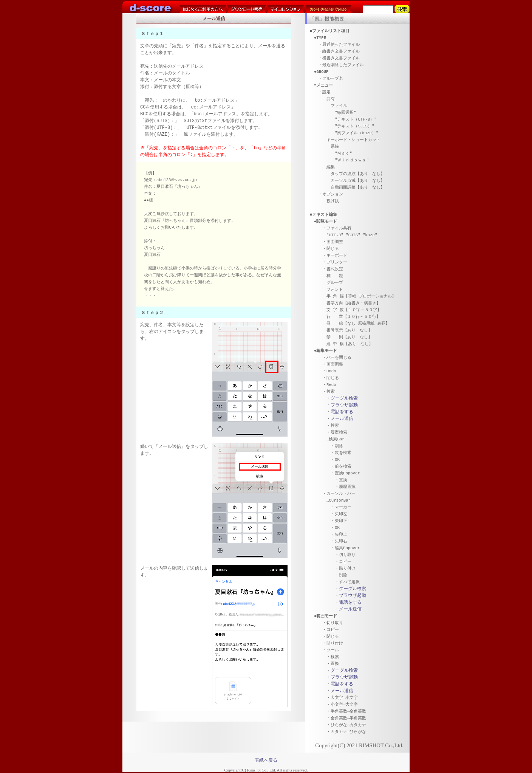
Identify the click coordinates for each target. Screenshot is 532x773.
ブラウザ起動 (344, 405)
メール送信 (342, 419)
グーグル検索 (344, 398)
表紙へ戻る (266, 760)
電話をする (342, 412)
